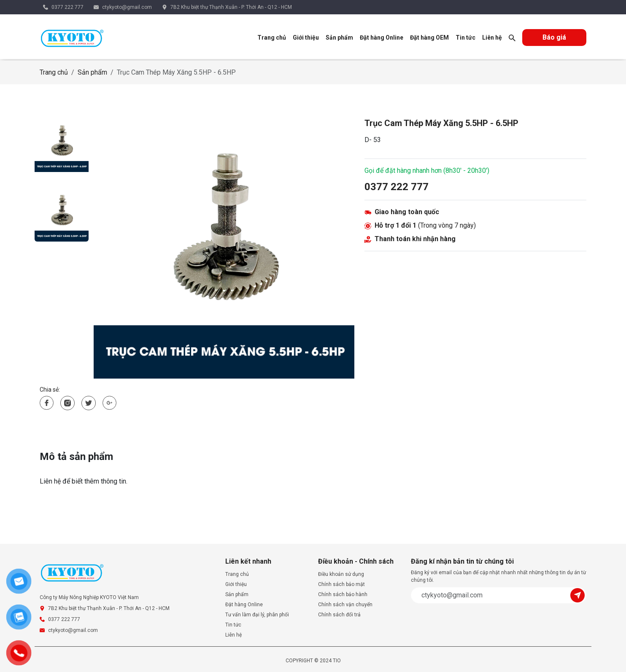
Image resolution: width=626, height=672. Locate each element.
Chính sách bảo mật (341, 584)
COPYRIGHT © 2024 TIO (313, 661)
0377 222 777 (67, 7)
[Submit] (578, 595)
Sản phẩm (339, 38)
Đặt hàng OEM (429, 38)
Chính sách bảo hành (343, 594)
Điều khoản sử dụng (341, 574)
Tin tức (465, 38)
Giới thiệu (306, 38)
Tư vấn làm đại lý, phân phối (257, 615)
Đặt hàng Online (382, 38)
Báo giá (554, 37)
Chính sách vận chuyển (345, 605)
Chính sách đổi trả (339, 615)
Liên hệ (492, 38)
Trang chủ (272, 38)
